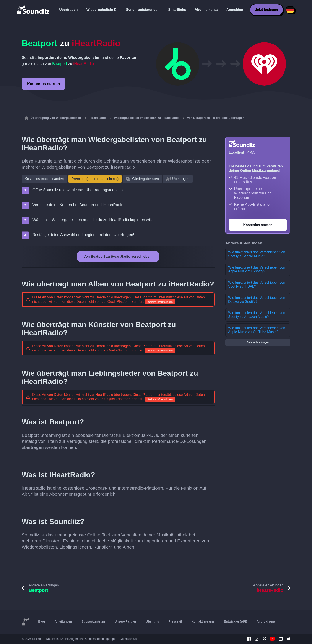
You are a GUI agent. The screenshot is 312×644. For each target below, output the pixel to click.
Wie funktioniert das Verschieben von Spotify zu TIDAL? (257, 284)
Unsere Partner (125, 621)
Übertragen (68, 10)
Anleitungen (63, 621)
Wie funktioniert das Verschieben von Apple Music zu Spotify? (257, 269)
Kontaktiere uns (203, 621)
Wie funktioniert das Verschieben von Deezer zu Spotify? (257, 300)
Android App (266, 621)
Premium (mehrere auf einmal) (95, 179)
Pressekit (175, 621)
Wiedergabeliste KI (102, 10)
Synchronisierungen (143, 10)
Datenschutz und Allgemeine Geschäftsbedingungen (81, 639)
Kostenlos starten (44, 84)
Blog (41, 621)
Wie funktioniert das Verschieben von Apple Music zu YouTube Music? (257, 330)
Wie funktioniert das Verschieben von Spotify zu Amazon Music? (257, 315)
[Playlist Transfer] (34, 10)
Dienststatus (128, 639)
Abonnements (206, 10)
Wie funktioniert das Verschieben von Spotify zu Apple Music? (257, 254)
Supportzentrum (93, 621)
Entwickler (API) (236, 621)
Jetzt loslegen (266, 10)
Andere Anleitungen (258, 342)
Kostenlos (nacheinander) (44, 179)
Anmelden (235, 10)
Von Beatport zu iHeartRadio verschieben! (118, 256)
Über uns (152, 621)
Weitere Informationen (160, 302)
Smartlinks (177, 10)
